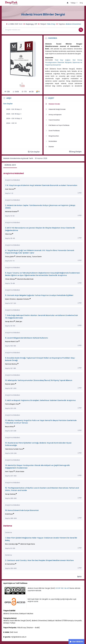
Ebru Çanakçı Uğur (12, 544)
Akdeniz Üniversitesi (73, 24)
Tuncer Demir (37, 257)
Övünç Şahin (10, 257)
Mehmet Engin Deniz (28, 544)
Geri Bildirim (78, 642)
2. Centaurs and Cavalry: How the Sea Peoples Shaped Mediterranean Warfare (39, 560)
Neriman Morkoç (11, 364)
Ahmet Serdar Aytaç (24, 257)
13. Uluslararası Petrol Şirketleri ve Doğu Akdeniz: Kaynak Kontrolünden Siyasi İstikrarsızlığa (38, 444)
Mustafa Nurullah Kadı (25, 279)
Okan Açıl (9, 234)
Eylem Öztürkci (10, 299)
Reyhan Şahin (10, 384)
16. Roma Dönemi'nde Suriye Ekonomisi (22, 510)
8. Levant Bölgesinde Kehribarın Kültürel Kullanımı (27, 338)
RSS (79, 577)
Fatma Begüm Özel (12, 404)
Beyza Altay (9, 427)
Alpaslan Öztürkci (23, 299)
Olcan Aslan (20, 471)
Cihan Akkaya (10, 279)
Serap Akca (9, 321)
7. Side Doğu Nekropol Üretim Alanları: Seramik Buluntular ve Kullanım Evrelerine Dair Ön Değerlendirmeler (42, 316)
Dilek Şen (19, 321)
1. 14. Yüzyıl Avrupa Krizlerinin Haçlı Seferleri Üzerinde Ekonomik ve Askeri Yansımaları (41, 185)
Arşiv (9, 98)
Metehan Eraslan (11, 212)
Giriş (81, 3)
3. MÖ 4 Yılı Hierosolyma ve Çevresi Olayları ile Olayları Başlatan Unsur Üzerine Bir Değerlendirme (40, 229)
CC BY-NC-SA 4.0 (62, 588)
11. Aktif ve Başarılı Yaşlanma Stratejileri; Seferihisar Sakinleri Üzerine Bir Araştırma (40, 400)
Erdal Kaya (9, 514)
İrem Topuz (9, 471)
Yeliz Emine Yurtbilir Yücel (14, 449)
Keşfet (51, 98)
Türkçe (73, 3)
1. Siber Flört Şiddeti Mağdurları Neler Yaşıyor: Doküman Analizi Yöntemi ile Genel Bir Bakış (41, 539)
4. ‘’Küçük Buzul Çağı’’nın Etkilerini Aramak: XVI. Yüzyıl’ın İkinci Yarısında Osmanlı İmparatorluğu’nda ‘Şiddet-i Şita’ (40, 252)
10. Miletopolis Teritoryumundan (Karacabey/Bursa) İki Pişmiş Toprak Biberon (39, 380)
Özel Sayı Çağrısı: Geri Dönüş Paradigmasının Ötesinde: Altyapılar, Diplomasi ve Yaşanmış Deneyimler (64, 62)
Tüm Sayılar (34, 152)
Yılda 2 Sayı (51, 24)
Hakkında (53, 38)
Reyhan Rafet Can (12, 342)
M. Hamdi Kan (10, 564)
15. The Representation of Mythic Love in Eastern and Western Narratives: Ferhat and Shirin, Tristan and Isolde (42, 489)
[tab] (10, 165)
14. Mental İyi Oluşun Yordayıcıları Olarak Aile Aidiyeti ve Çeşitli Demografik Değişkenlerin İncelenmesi (37, 466)
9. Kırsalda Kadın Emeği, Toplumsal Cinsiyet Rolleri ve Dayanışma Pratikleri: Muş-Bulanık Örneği (40, 359)
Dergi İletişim (75, 152)
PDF (79, 193)
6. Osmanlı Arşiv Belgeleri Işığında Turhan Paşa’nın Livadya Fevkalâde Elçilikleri (39, 295)
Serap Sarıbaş (10, 494)
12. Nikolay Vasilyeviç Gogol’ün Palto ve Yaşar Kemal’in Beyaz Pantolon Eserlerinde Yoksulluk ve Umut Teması (41, 422)
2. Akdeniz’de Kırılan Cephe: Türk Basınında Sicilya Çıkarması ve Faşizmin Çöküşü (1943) (40, 207)
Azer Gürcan (10, 189)
